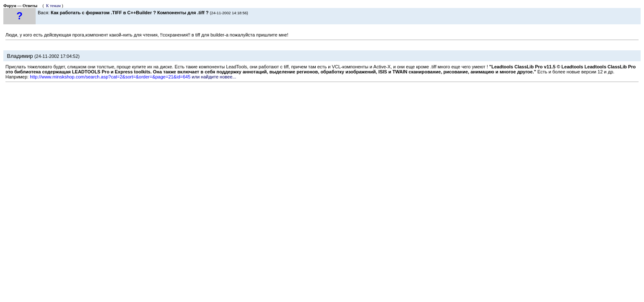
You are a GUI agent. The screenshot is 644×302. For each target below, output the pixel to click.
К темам (53, 6)
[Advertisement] (322, 115)
